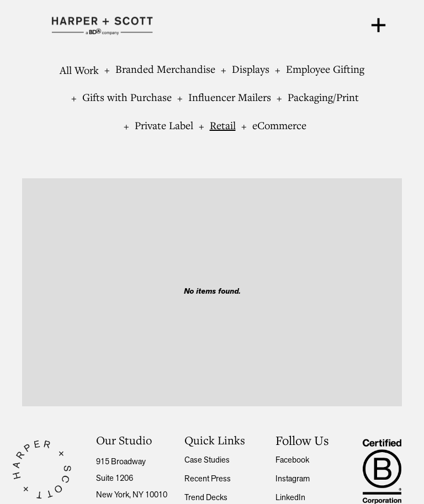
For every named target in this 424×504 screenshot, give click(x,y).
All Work (79, 70)
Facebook (292, 461)
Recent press (208, 479)
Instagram (293, 479)
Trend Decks (206, 498)
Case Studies (207, 461)
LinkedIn (290, 498)
